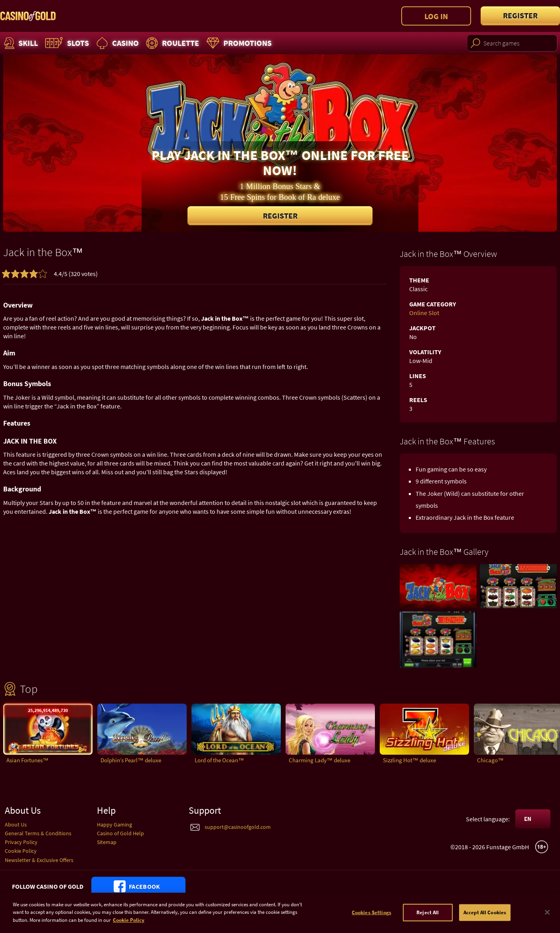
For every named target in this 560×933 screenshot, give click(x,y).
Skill (20, 43)
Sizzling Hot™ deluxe (409, 760)
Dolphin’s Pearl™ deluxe (131, 760)
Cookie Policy (21, 851)
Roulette (172, 43)
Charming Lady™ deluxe (319, 760)
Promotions (238, 43)
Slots (66, 43)
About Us (16, 825)
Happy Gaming (114, 825)
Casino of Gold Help (120, 833)
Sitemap (107, 842)
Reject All (428, 916)
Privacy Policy (21, 842)
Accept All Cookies (485, 916)
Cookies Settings (372, 916)
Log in (436, 16)
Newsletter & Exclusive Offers (39, 860)
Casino (116, 43)
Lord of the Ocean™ (219, 760)
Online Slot (424, 313)
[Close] (547, 916)
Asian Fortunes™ (28, 760)
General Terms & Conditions (38, 833)
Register (520, 15)
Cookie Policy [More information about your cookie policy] (129, 924)
